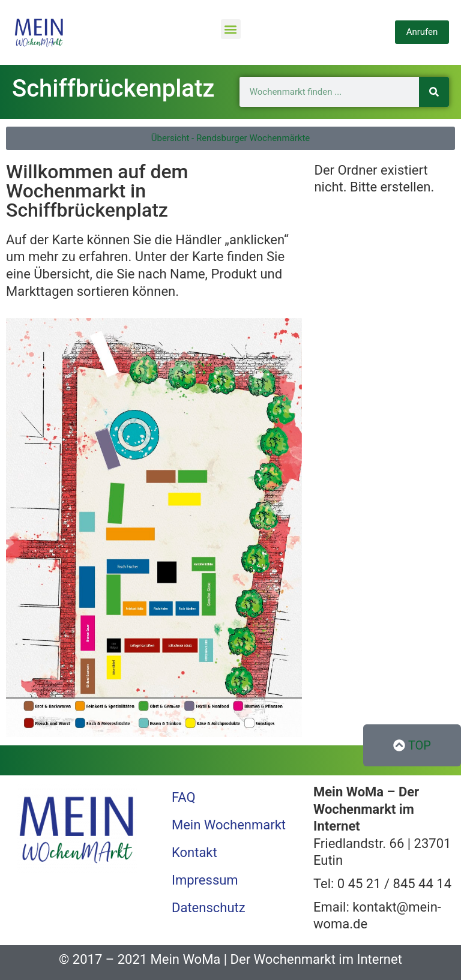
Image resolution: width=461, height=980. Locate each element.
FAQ (184, 797)
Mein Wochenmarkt (229, 825)
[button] (231, 29)
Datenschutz (209, 908)
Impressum (205, 880)
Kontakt (194, 852)
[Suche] (434, 92)
